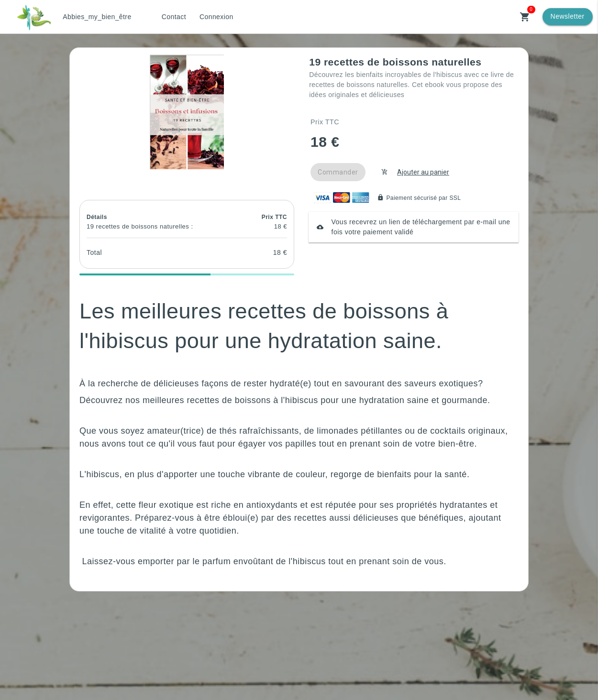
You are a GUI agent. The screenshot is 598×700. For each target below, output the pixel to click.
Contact (174, 17)
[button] (187, 112)
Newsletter (568, 16)
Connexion (216, 17)
